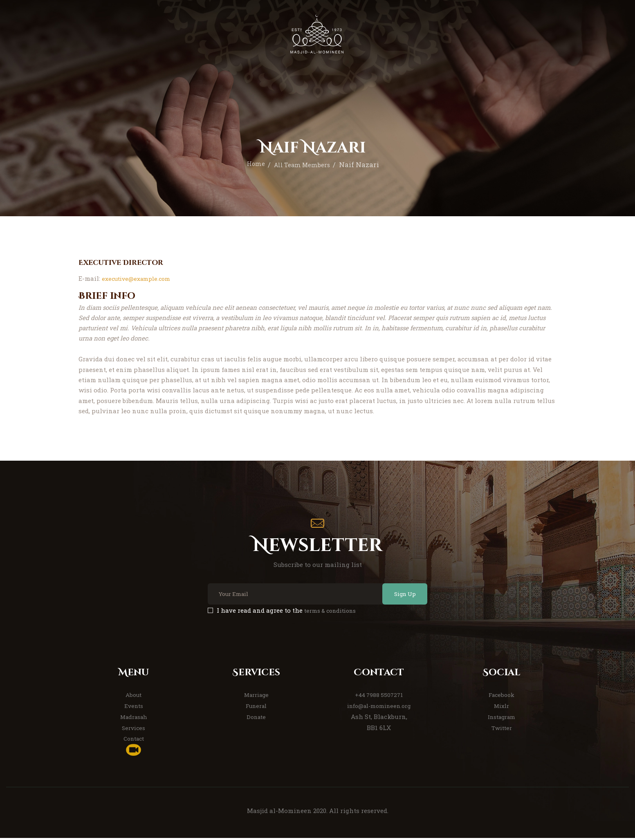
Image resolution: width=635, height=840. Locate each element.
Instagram (501, 719)
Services (134, 730)
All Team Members (303, 165)
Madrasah (134, 719)
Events (134, 708)
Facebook (501, 697)
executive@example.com (139, 278)
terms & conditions (334, 613)
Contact (134, 741)
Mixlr (501, 708)
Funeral (256, 708)
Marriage (256, 697)
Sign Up (398, 595)
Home (251, 165)
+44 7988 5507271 (379, 697)
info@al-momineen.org (379, 708)
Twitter (502, 730)
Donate (256, 719)
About (134, 697)
